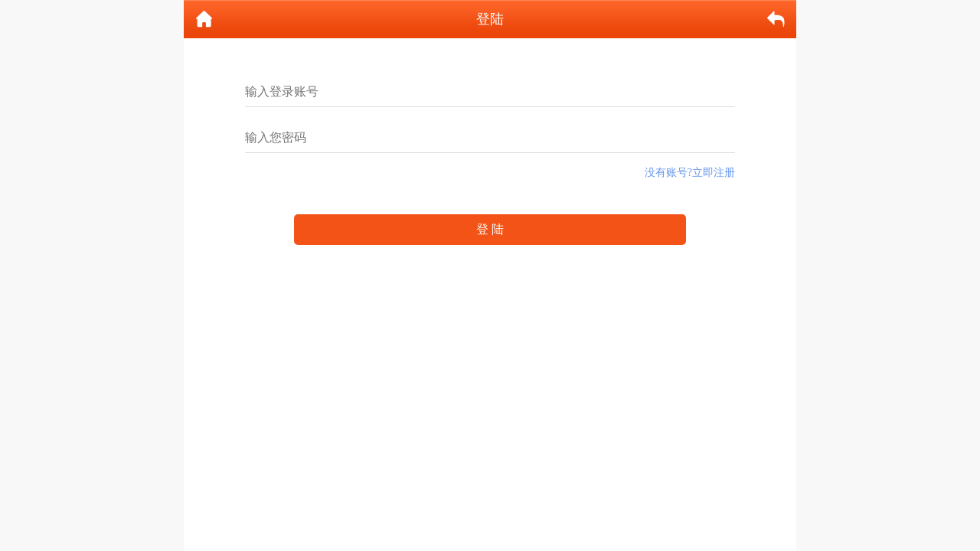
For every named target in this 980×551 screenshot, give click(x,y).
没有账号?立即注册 (690, 173)
